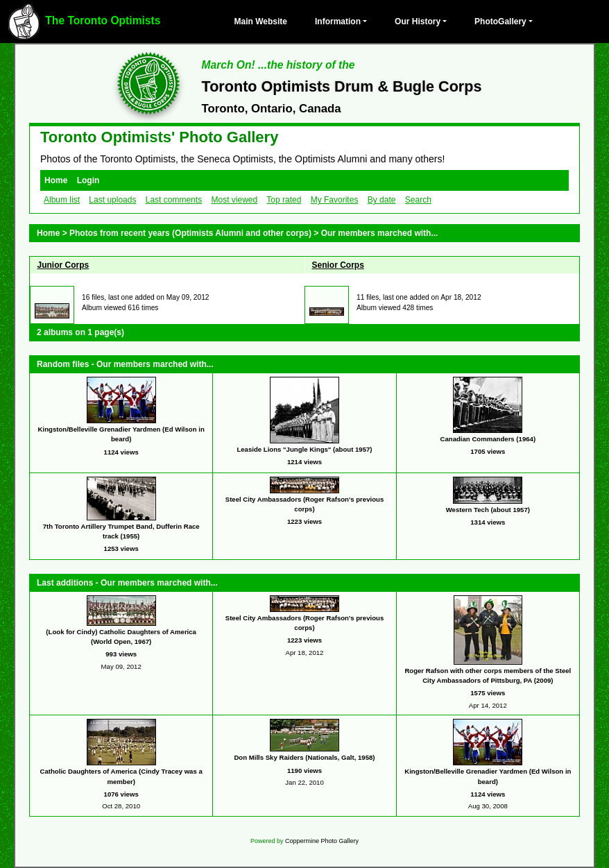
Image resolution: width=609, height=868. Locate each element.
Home (56, 180)
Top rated (284, 200)
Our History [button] (418, 22)
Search (418, 200)
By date (382, 200)
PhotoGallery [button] (500, 22)
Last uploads (112, 200)
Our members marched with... (380, 233)
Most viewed (234, 200)
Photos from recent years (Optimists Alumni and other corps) (190, 233)
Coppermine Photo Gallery (322, 841)
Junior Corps (63, 265)
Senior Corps (338, 265)
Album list (62, 200)
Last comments (174, 200)
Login (88, 180)
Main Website (261, 22)
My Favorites (335, 200)
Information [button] (338, 22)
